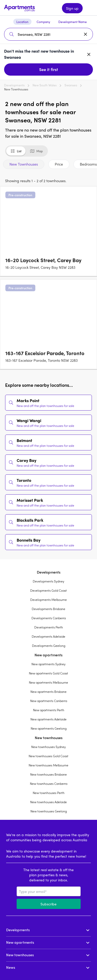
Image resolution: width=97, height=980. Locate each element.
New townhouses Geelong (49, 811)
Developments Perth (49, 627)
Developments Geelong (49, 646)
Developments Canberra (49, 618)
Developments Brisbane (48, 609)
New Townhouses (24, 164)
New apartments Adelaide (48, 719)
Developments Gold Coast (48, 590)
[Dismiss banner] (89, 54)
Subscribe (48, 904)
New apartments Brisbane (48, 692)
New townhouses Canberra (49, 784)
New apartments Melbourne (48, 682)
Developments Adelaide (48, 636)
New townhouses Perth (49, 793)
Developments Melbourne (48, 600)
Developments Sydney (48, 581)
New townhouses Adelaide (48, 802)
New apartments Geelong (49, 728)
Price (59, 164)
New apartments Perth (49, 710)
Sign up (72, 8)
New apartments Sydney (48, 664)
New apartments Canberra (49, 701)
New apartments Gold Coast (48, 673)
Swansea (71, 85)
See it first (49, 69)
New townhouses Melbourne (48, 765)
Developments (14, 85)
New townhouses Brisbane (48, 774)
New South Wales (45, 85)
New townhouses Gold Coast (48, 756)
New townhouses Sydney (48, 747)
